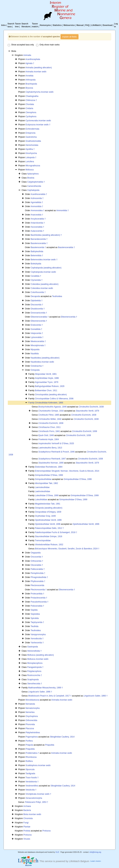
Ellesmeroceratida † (40, 317)
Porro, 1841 (49, 431)
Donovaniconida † (39, 313)
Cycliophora (31, 117)
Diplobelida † (37, 301)
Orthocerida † (37, 561)
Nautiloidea (42, 362)
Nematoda (30, 704)
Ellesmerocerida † (69, 317)
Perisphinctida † (38, 573)
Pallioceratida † (38, 569)
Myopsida (35, 350)
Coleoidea (42, 288)
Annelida (29, 76)
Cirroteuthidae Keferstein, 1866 (49, 403)
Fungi (26, 823)
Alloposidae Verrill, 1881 (46, 374)
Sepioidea (35, 614)
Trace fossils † (32, 778)
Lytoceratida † (37, 337)
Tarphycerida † (37, 622)
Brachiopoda (31, 84)
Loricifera (30, 162)
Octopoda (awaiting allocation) (49, 508)
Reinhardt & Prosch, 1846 (56, 452)
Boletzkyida (36, 264)
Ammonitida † (37, 206)
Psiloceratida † (37, 606)
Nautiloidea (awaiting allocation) (45, 358)
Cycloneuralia (38, 121)
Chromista (28, 818)
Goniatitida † (36, 329)
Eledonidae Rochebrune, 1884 (49, 467)
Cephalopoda (33, 190)
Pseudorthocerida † (39, 602)
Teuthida (34, 626)
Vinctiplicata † (38, 794)
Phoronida (30, 724)
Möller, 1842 (50, 419)
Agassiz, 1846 (52, 407)
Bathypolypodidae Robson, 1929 (50, 386)
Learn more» (96, 861)
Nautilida (35, 354)
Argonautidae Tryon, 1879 (46, 382)
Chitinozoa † (31, 100)
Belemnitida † (37, 256)
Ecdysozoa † (38, 125)
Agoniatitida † (37, 202)
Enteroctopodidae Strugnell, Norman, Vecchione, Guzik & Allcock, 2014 (67, 471)
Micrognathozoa (33, 166)
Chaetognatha (32, 96)
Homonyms (45, 25)
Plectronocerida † (39, 590)
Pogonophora (32, 737)
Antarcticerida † (38, 223)
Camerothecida (34, 186)
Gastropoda (33, 647)
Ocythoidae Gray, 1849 (45, 516)
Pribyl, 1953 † (36, 802)
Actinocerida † (37, 198)
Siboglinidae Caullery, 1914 (62, 737)
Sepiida (34, 610)
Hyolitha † (30, 149)
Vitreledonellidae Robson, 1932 (49, 545)
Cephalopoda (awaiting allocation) (46, 268)
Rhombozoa (31, 757)
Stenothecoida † (35, 684)
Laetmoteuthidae (42, 491)
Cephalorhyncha (40, 92)
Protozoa (46, 831)
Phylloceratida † (38, 581)
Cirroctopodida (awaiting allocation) (51, 395)
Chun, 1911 (49, 427)
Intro (3, 25)
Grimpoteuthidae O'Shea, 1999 (49, 475)
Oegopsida (36, 553)
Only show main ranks (48, 45)
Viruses (27, 839)
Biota (32, 814)
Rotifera (29, 761)
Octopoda (35, 370)
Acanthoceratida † (39, 194)
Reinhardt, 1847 (52, 459)
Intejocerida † (37, 333)
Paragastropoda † (35, 667)
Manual (80, 25)
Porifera (29, 741)
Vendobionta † (32, 782)
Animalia (27, 55)
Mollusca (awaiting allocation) (41, 655)
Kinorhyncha (31, 153)
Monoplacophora (35, 663)
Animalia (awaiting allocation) (39, 68)
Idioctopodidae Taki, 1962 (46, 483)
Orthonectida (31, 720)
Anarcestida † (37, 215)
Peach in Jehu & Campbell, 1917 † (50, 696)
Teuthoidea (57, 296)
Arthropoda (30, 80)
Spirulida (35, 618)
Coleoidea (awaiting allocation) (44, 284)
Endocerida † (37, 325)
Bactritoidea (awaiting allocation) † (46, 235)
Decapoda (35, 296)
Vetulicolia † (31, 790)
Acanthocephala (33, 59)
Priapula (29, 745)
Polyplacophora (34, 671)
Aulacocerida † (37, 231)
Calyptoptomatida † (36, 182)
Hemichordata (32, 145)
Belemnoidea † (44, 260)
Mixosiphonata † (38, 345)
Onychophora (32, 716)
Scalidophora (38, 765)
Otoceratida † (37, 565)
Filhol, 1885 (49, 415)
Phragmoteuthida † (39, 577)
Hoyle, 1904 (49, 439)
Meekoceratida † (38, 341)
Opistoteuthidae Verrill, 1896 (48, 524)
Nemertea (30, 712)
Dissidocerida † (38, 309)
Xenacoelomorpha (34, 798)
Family (32, 403)
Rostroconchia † (35, 675)
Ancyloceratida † (38, 219)
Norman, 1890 (51, 463)
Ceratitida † (36, 276)
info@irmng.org (95, 852)
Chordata (30, 104)
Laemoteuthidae (42, 487)
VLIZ (57, 852)
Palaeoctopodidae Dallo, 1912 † (49, 528)
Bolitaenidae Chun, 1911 (46, 390)
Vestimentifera (32, 786)
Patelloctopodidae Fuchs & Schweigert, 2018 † (56, 532)
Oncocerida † (37, 557)
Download (107, 25)
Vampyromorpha (38, 634)
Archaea (27, 806)
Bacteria (27, 810)
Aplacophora (33, 174)
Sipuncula (30, 769)
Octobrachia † (37, 366)
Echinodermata (32, 129)
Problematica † (32, 753)
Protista (27, 831)
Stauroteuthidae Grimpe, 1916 (49, 536)
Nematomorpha (33, 708)
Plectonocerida (37, 585)
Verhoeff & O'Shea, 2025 (56, 443)
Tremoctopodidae (43, 541)
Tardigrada (30, 774)
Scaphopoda (33, 680)
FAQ (87, 25)
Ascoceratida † (37, 227)
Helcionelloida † (34, 651)
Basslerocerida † (38, 247)
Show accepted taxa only (21, 45)
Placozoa (30, 728)
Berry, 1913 (50, 448)
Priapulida (50, 745)
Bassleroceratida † (39, 243)
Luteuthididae (41, 500)
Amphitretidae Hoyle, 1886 (47, 378)
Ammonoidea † (38, 210)
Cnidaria (29, 108)
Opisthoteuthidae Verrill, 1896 (48, 520)
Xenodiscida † (37, 639)
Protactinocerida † (39, 598)
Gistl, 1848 (46, 435)
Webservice (69, 25)
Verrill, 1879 (87, 411)
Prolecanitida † (37, 594)
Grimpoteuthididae (43, 479)
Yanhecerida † (37, 643)
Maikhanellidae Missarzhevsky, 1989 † (46, 688)
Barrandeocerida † (39, 239)
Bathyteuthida (37, 251)
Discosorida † (37, 305)
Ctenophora (31, 112)
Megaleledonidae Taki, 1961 (48, 504)
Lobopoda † (31, 157)
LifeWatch (96, 25)
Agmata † (30, 63)
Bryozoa (29, 88)
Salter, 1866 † (40, 692)
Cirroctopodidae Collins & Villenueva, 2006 (54, 399)
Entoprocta (31, 133)
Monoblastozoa (32, 700)
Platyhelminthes (33, 733)
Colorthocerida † (38, 292)
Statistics (57, 25)
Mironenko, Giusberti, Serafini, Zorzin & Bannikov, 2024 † (67, 549)
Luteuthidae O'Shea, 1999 (47, 495)
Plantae (27, 827)
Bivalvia (31, 178)
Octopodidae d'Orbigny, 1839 (48, 512)
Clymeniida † (37, 280)
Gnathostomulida (33, 141)
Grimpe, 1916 (51, 411)
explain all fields (70, 37)
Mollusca (30, 170)
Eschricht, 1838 (91, 407)
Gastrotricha (31, 137)
